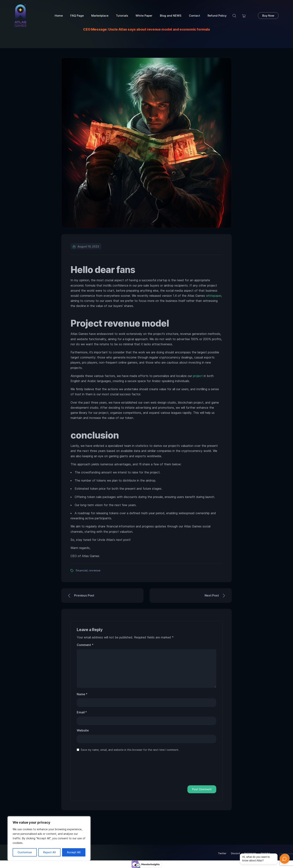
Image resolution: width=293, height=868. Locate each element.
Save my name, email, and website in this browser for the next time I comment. (130, 750)
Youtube (265, 853)
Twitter (222, 853)
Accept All (74, 852)
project (198, 376)
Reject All (49, 852)
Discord (235, 853)
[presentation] (92, 770)
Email (82, 712)
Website (83, 730)
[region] (49, 838)
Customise (25, 852)
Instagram (250, 853)
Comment (85, 645)
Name (82, 694)
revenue (95, 570)
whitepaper (214, 296)
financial (82, 570)
